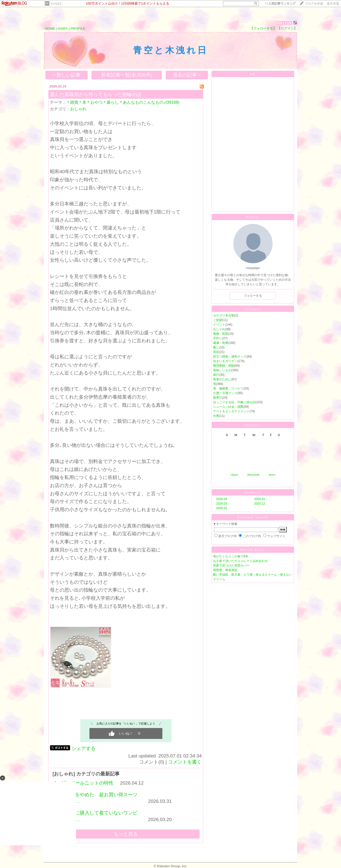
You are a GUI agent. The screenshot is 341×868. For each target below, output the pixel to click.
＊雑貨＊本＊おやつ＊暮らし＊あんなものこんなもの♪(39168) (123, 102)
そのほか (56, 4)
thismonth (253, 475)
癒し (216, 347)
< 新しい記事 (67, 75)
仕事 (216, 416)
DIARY (63, 29)
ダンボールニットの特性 (87, 783)
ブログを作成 (314, 4)
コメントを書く (185, 762)
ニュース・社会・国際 (228, 407)
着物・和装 (221, 334)
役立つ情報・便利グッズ (230, 357)
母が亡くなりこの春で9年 (231, 556)
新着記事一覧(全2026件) (127, 75)
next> (272, 475)
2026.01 (260, 499)
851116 (285, 23)
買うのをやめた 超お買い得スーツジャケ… (99, 798)
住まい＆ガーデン (225, 361)
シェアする (83, 748)
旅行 (216, 375)
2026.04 (222, 499)
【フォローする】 (263, 28)
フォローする (253, 296)
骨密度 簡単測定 (225, 570)
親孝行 (218, 398)
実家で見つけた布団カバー (231, 565)
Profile (253, 217)
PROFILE (78, 29)
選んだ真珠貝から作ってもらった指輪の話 (96, 94)
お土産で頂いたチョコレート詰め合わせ (240, 561)
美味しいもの (222, 370)
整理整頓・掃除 (224, 366)
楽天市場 (333, 4)
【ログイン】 (287, 28)
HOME (50, 29)
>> (280, 4)
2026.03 (222, 504)
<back (234, 475)
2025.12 (260, 504)
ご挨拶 (218, 320)
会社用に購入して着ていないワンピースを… (99, 816)
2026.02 (222, 508)
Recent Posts (253, 550)
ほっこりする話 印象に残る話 (234, 402)
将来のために (222, 379)
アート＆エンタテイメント (231, 411)
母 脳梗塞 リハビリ (228, 388)
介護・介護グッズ (225, 393)
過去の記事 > (187, 75)
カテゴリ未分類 (224, 315)
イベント (219, 325)
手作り (218, 338)
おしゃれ (78, 109)
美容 (216, 352)
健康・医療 (221, 343)
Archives (253, 492)
